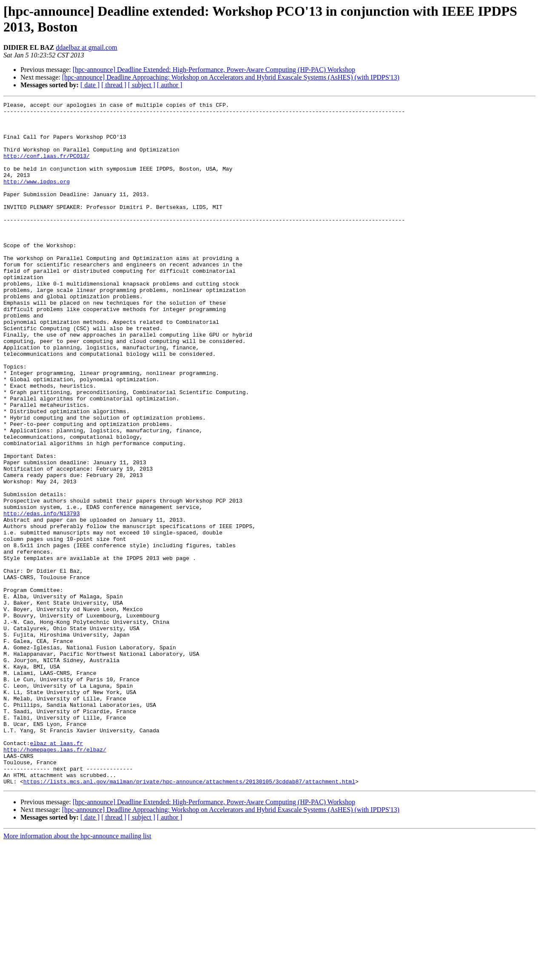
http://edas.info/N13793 (41, 596)
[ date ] (90, 85)
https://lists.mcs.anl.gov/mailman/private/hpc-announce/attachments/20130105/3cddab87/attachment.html (189, 918)
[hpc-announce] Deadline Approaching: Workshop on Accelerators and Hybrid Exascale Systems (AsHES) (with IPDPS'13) (231, 77)
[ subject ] (142, 85)
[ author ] (170, 85)
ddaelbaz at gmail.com (86, 47)
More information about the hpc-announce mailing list (77, 973)
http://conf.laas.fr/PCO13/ (47, 167)
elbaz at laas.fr (56, 872)
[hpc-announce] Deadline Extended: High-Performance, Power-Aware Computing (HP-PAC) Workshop (214, 70)
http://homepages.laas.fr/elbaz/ (55, 880)
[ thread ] (114, 85)
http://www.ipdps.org (37, 198)
